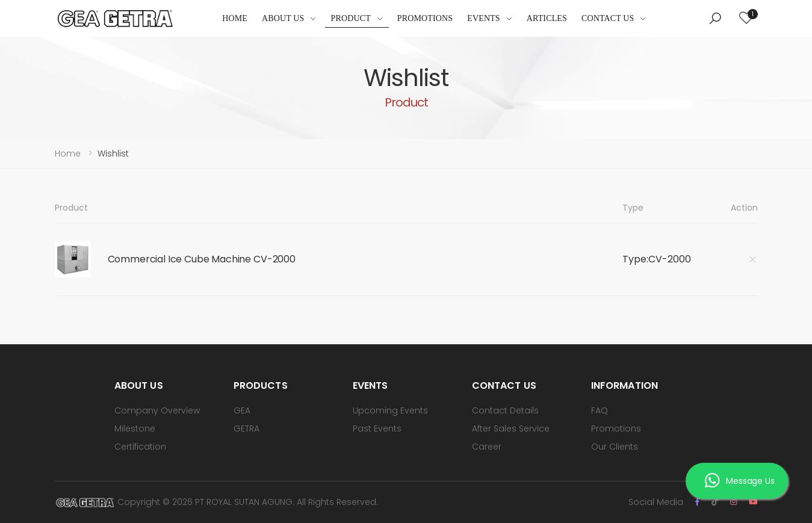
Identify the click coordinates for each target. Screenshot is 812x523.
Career (487, 447)
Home (235, 18)
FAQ (600, 410)
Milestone (135, 429)
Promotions (425, 18)
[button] (715, 19)
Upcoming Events (390, 410)
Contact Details (505, 410)
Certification (140, 447)
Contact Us (608, 18)
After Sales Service (511, 429)
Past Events (377, 429)
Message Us (739, 481)
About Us (283, 18)
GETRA (246, 429)
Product (351, 18)
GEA (242, 410)
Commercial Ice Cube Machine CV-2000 (202, 259)
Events (484, 18)
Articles (547, 18)
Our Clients (615, 447)
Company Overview (157, 410)
